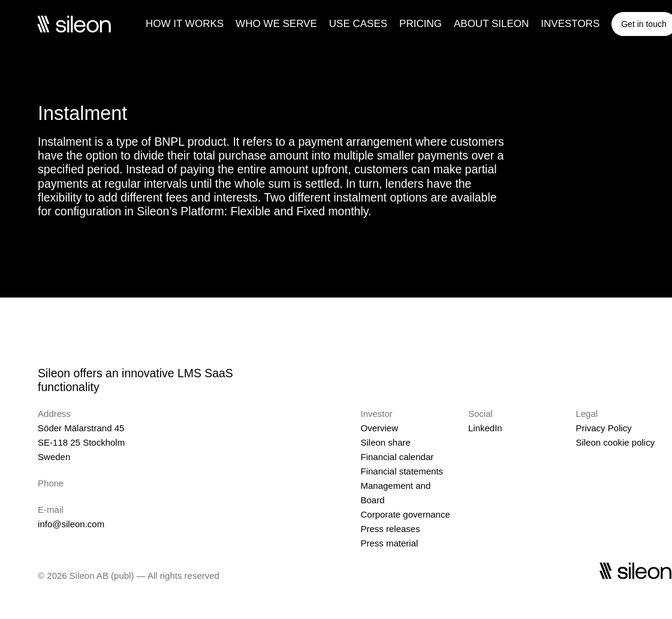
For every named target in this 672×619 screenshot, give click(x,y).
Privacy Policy (603, 428)
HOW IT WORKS (185, 24)
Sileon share (385, 442)
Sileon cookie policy (615, 442)
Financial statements (402, 471)
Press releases (390, 529)
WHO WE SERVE (276, 24)
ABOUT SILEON (491, 24)
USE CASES (358, 24)
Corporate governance (405, 514)
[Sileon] (74, 24)
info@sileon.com (71, 524)
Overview (379, 428)
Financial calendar (397, 457)
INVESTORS (570, 24)
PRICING (421, 24)
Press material (389, 543)
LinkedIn (485, 428)
